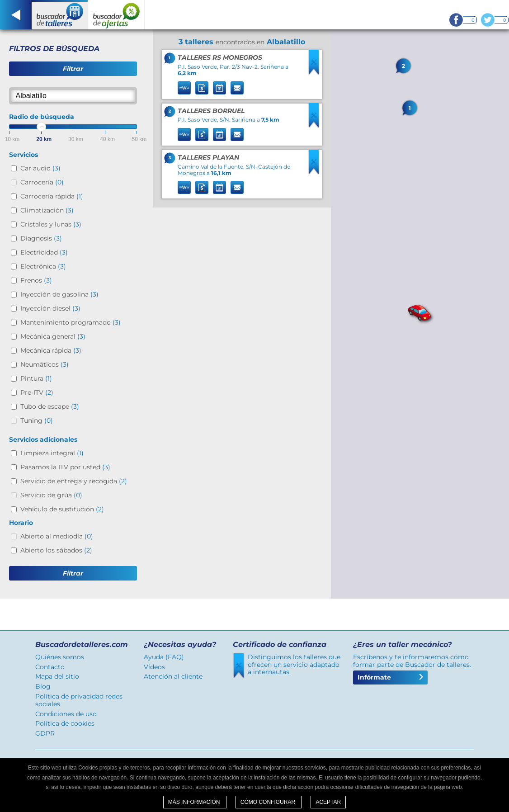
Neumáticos (45, 364)
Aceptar (328, 802)
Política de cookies (65, 723)
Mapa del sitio (57, 676)
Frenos (36, 280)
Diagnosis (41, 238)
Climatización (47, 210)
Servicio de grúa (51, 495)
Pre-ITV (37, 392)
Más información (195, 802)
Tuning (37, 420)
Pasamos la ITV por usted (65, 467)
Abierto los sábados (56, 550)
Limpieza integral (52, 453)
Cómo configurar (269, 802)
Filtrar (73, 69)
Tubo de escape (50, 406)
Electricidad (44, 252)
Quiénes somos (60, 657)
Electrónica (43, 266)
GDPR (45, 733)
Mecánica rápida (51, 350)
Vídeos (154, 667)
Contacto (50, 667)
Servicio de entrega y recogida (74, 481)
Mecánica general (53, 336)
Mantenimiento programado (71, 322)
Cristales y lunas (51, 224)
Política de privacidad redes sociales (79, 700)
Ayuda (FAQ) (164, 657)
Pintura (36, 378)
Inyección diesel (50, 308)
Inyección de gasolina (59, 294)
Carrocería (42, 182)
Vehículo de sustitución (62, 509)
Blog (43, 686)
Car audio (40, 168)
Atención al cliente (173, 676)
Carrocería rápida (52, 196)
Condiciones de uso (66, 714)
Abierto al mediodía (57, 536)
